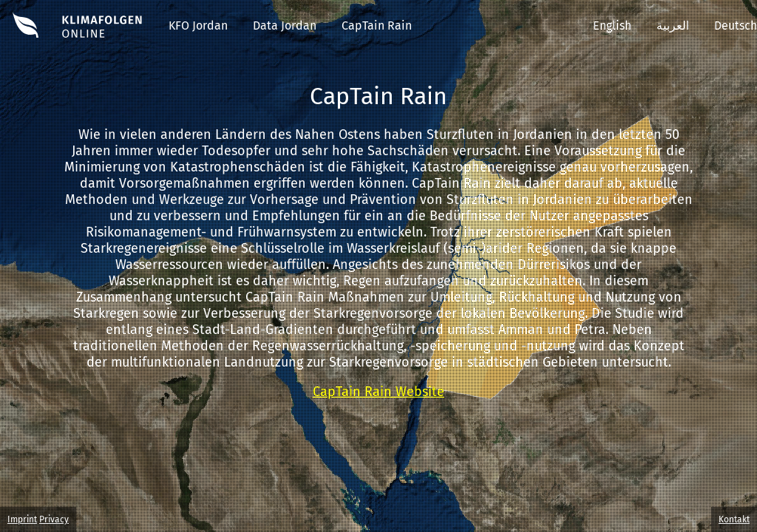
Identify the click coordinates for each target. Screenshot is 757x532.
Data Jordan (285, 25)
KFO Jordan (198, 25)
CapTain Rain (377, 25)
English (612, 25)
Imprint (22, 519)
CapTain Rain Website (378, 392)
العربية (673, 25)
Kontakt (734, 519)
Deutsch (736, 25)
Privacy (54, 519)
